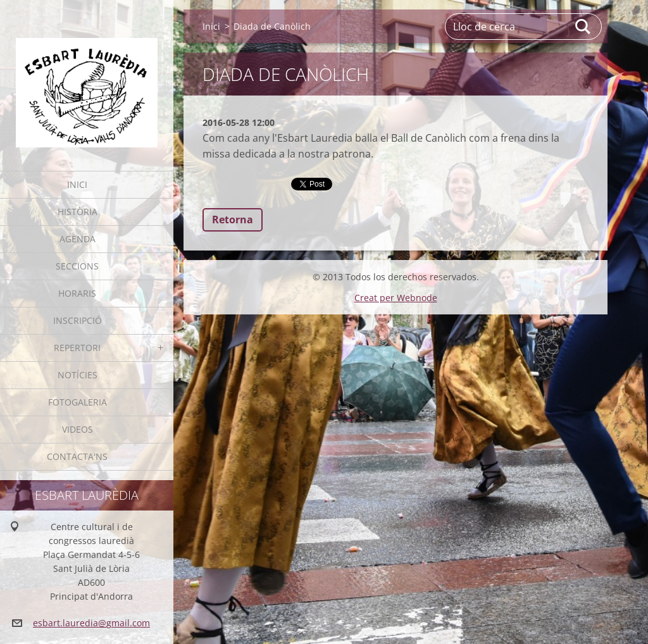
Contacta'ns (77, 456)
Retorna (233, 220)
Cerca (583, 27)
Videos (78, 429)
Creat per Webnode (396, 298)
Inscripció (78, 320)
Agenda (78, 239)
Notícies (78, 375)
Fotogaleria (78, 402)
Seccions (77, 266)
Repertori (77, 348)
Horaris (77, 293)
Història (78, 212)
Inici (77, 184)
